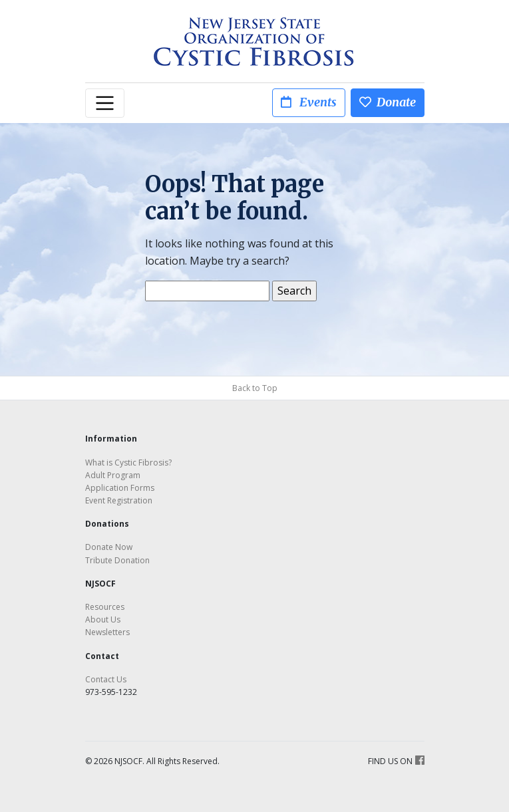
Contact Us (106, 679)
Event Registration (119, 500)
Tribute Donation (117, 560)
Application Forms (120, 488)
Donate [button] (388, 102)
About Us (103, 619)
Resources (105, 607)
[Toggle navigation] (105, 103)
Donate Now (109, 547)
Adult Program (113, 475)
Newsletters (107, 632)
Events (309, 102)
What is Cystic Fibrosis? (128, 463)
